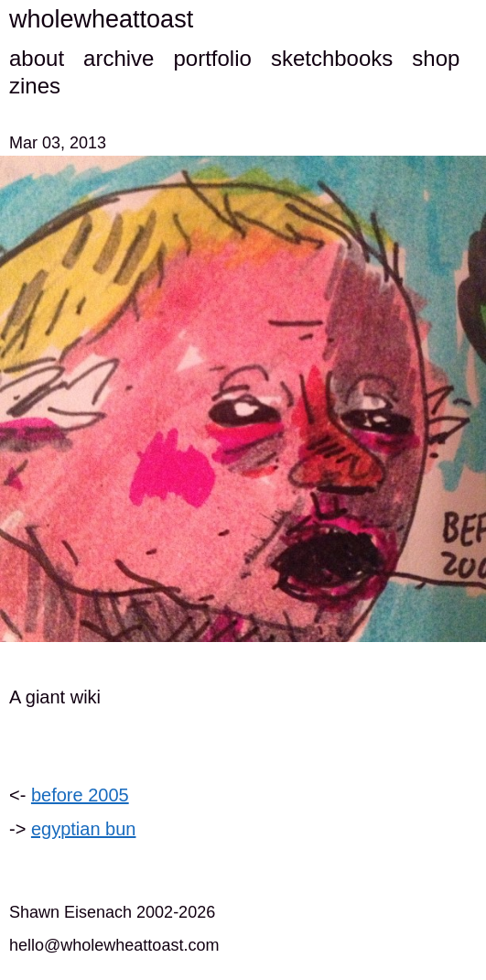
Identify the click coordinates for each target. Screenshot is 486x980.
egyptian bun (84, 829)
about (37, 58)
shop (436, 58)
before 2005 (80, 795)
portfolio (212, 58)
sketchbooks (332, 58)
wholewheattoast (101, 19)
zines (35, 86)
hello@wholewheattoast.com (114, 945)
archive (119, 58)
